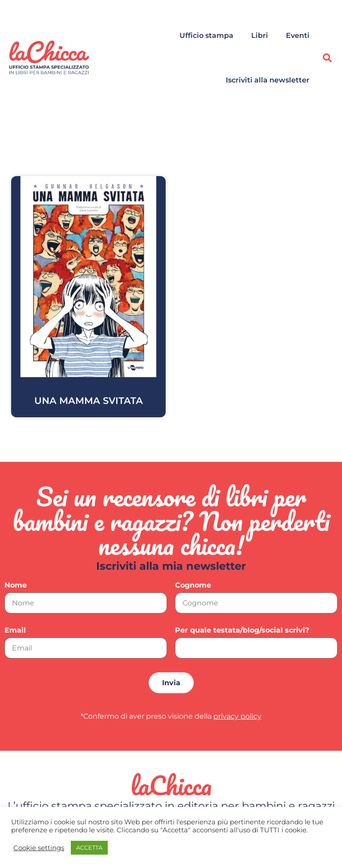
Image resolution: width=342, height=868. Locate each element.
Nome (16, 586)
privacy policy (237, 716)
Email (15, 631)
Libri (260, 35)
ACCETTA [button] (89, 847)
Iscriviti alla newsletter (268, 80)
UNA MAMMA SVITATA (89, 401)
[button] (327, 58)
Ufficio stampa (206, 35)
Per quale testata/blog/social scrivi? (242, 631)
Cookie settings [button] (39, 848)
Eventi (298, 35)
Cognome (193, 586)
